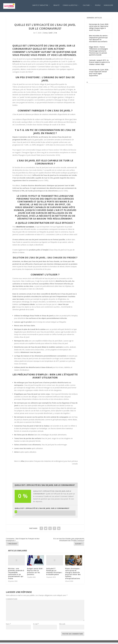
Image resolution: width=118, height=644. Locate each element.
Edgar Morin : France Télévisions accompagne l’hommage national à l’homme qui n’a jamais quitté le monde (98, 52)
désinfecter (16, 63)
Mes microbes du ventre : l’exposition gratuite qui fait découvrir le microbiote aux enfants (99, 40)
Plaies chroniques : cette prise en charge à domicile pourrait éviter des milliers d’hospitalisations (73, 575)
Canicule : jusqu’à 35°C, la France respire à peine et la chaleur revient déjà (99, 64)
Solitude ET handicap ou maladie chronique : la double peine (54, 573)
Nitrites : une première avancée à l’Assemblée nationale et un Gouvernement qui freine (16, 575)
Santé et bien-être (40, 7)
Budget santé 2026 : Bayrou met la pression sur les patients (35, 573)
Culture (86, 7)
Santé (51, 34)
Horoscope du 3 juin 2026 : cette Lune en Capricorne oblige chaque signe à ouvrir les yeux (99, 29)
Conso (45, 34)
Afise (23, 463)
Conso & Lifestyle (70, 7)
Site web (62, 625)
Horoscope (108, 7)
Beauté (56, 7)
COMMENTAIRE (12, 601)
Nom (8, 625)
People (98, 7)
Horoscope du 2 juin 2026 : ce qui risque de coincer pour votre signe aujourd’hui (99, 74)
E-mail (36, 625)
